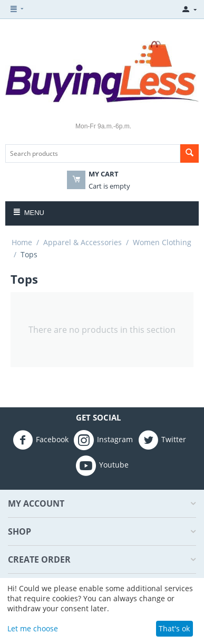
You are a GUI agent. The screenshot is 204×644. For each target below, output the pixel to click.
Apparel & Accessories (82, 242)
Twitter (162, 440)
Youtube (102, 465)
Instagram (103, 440)
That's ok (174, 628)
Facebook (41, 440)
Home (22, 242)
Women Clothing (162, 242)
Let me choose (33, 628)
